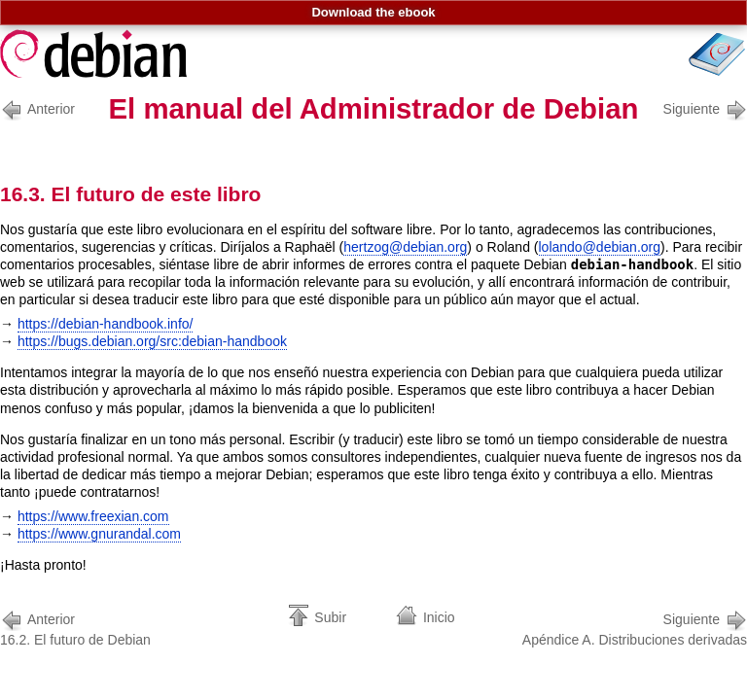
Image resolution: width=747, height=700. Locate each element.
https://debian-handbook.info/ (106, 324)
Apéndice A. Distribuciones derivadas (635, 628)
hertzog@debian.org (405, 247)
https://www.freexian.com (93, 516)
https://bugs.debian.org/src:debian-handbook (152, 341)
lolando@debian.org (600, 247)
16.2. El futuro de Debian (75, 628)
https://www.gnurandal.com (99, 534)
